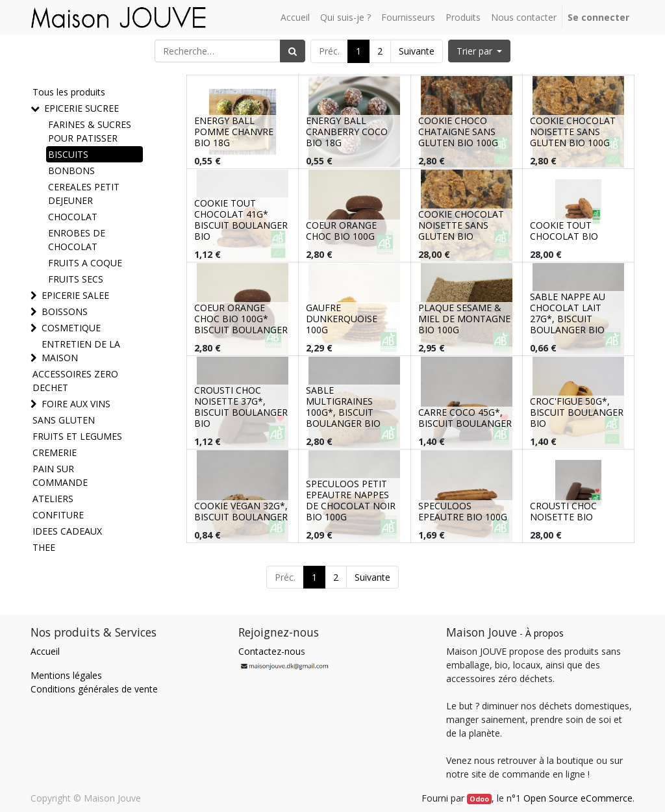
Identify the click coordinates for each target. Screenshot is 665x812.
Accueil (45, 651)
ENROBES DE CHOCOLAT (77, 240)
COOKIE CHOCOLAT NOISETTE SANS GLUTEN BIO (461, 225)
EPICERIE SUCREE (82, 108)
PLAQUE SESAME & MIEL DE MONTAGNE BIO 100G (464, 319)
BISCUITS (68, 154)
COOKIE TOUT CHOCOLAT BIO (564, 231)
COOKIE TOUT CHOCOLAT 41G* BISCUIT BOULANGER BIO (241, 219)
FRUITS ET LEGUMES (77, 436)
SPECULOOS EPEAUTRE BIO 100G (463, 511)
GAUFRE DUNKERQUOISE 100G (342, 319)
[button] (480, 51)
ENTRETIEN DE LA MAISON (81, 351)
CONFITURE (58, 515)
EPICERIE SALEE (75, 295)
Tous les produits (69, 92)
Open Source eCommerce (578, 798)
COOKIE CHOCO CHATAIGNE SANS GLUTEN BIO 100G (458, 132)
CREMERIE (55, 452)
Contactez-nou (270, 651)
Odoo (479, 799)
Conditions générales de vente (94, 689)
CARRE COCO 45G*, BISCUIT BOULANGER (465, 418)
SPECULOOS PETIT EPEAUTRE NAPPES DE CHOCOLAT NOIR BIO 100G (351, 500)
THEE (44, 547)
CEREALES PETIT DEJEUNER (84, 194)
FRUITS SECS (76, 279)
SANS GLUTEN (64, 420)
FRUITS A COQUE (85, 263)
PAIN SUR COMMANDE (60, 476)
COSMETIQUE (71, 328)
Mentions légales (66, 675)
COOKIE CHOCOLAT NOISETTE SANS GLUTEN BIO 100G (573, 132)
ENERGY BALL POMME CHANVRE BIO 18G (234, 132)
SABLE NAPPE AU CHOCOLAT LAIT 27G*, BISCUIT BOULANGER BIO (568, 313)
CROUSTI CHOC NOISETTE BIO (563, 511)
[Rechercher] (293, 51)
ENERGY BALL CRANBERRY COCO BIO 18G (347, 132)
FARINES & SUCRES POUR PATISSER (90, 131)
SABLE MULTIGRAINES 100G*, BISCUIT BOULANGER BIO (343, 406)
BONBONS (71, 171)
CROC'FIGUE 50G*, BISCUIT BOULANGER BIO (577, 412)
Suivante (417, 51)
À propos (545, 633)
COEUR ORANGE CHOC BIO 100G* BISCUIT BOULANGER (241, 319)
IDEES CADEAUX (67, 531)
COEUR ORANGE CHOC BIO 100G (341, 231)
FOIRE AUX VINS (76, 404)
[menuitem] (295, 17)
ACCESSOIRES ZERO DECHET (75, 381)
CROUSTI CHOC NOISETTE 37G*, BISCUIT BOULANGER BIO (241, 406)
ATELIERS (53, 499)
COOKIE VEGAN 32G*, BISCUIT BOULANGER (241, 511)
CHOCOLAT (73, 217)
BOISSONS (65, 311)
